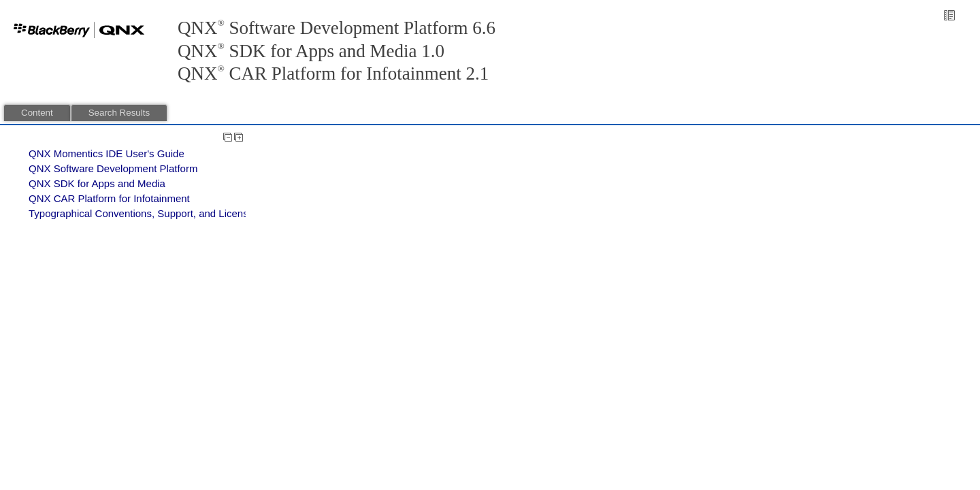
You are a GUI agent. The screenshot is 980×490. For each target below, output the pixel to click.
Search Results (119, 113)
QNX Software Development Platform (113, 168)
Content (37, 113)
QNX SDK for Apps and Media (97, 183)
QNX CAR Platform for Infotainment (109, 198)
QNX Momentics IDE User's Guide (107, 153)
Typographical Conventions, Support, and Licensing (145, 213)
